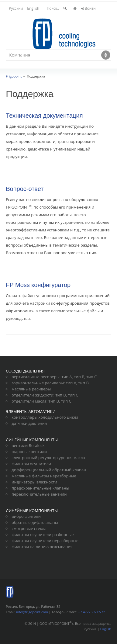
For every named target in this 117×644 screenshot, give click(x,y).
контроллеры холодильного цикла (45, 417)
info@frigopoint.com (32, 612)
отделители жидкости (32, 395)
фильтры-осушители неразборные (45, 541)
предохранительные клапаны (40, 488)
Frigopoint (14, 76)
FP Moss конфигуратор (38, 285)
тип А (67, 377)
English (33, 8)
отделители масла (29, 401)
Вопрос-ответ (25, 189)
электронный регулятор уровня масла (48, 458)
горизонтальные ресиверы (38, 383)
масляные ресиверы (31, 389)
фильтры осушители (31, 464)
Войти (88, 8)
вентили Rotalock (28, 445)
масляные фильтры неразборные (44, 476)
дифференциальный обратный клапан (49, 470)
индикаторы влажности (34, 482)
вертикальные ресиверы (36, 377)
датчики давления (29, 423)
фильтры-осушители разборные (43, 535)
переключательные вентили (39, 494)
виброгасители (26, 516)
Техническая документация (44, 116)
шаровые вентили (29, 452)
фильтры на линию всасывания (42, 547)
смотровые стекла (29, 528)
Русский (16, 8)
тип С (91, 377)
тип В (79, 377)
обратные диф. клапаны (35, 522)
